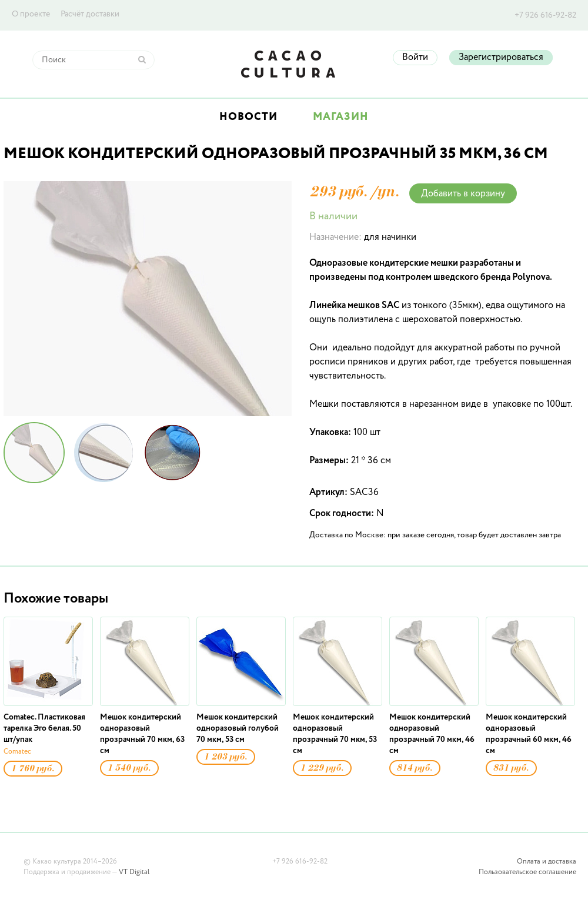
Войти (415, 58)
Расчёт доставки (90, 14)
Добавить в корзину (463, 194)
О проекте (31, 14)
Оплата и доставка (547, 862)
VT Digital (134, 872)
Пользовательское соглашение (527, 872)
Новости (248, 117)
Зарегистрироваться (501, 58)
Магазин (341, 117)
